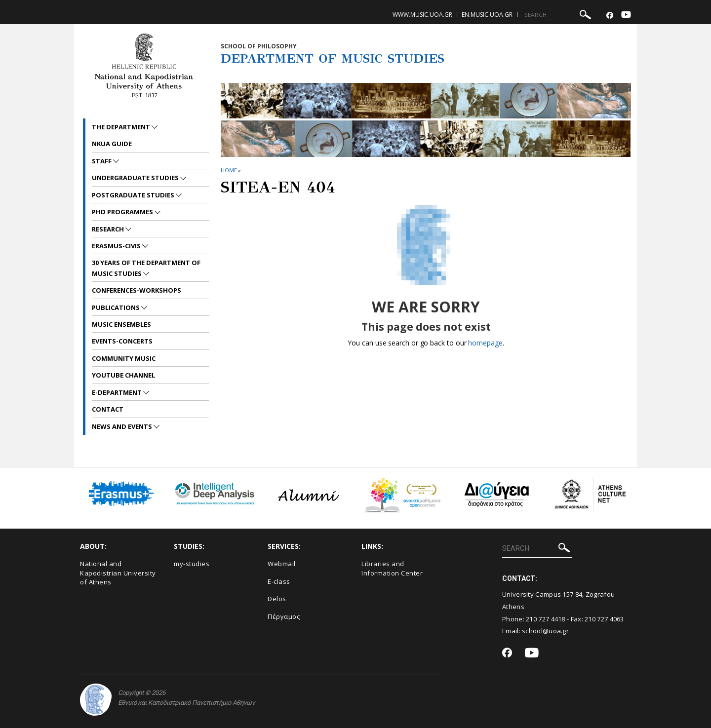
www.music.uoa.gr (422, 15)
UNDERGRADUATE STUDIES (136, 178)
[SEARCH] (559, 15)
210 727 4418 (546, 619)
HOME (229, 170)
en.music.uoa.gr (487, 15)
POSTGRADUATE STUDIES (134, 195)
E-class (279, 581)
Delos (277, 599)
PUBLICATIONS (117, 307)
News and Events (123, 426)
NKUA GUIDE (112, 144)
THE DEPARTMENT (122, 127)
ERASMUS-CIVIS (117, 246)
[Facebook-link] (610, 16)
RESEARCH (109, 229)
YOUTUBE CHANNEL (123, 375)
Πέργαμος (284, 616)
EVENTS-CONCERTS (122, 341)
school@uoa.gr (545, 631)
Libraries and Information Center (392, 568)
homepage (485, 343)
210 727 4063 (604, 619)
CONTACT (108, 409)
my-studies (192, 564)
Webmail (282, 564)
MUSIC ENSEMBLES (121, 324)
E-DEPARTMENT (118, 392)
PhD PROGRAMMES (123, 212)
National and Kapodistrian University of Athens (118, 573)
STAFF (102, 161)
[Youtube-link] (626, 16)
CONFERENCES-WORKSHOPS (137, 290)
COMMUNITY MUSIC (124, 358)
